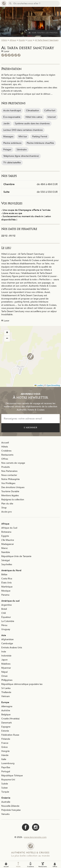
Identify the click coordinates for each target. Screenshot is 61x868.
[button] (30, 357)
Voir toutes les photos (43, 33)
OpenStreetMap (53, 385)
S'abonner (31, 428)
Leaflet (39, 385)
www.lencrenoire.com (35, 837)
